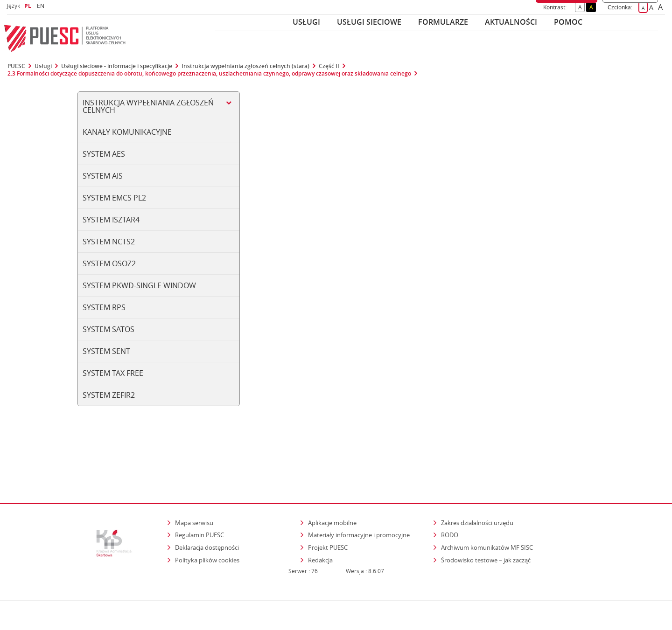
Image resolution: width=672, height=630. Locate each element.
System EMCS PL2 (114, 198)
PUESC (16, 66)
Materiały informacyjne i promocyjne (359, 495)
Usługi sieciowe (369, 22)
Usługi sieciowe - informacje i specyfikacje (117, 66)
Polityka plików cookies (207, 519)
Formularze (443, 22)
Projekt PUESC (328, 507)
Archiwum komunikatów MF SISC (487, 507)
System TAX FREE (113, 373)
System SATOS (108, 329)
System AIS (103, 176)
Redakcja (320, 519)
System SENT (106, 351)
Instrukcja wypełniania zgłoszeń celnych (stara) (245, 66)
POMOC (568, 22)
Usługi (306, 22)
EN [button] (42, 6)
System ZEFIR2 (109, 395)
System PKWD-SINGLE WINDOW (139, 285)
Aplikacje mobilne (332, 482)
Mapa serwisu (194, 482)
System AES (104, 154)
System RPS (104, 307)
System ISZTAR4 (111, 220)
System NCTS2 (109, 242)
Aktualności (511, 22)
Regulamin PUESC (199, 495)
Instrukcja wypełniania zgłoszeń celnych (148, 106)
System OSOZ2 (109, 263)
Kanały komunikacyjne (127, 132)
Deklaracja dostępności (207, 507)
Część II (329, 66)
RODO (450, 495)
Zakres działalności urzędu (478, 482)
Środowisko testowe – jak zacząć (486, 519)
